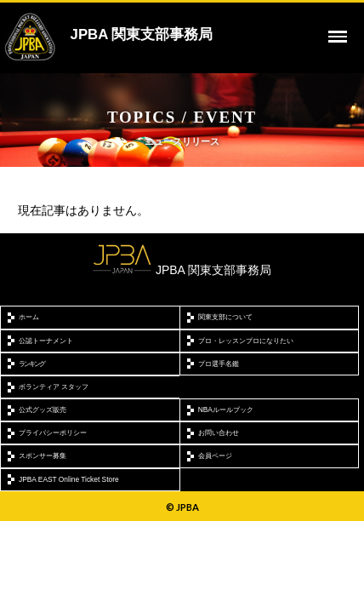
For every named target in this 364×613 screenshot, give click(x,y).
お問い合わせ (219, 433)
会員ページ (215, 455)
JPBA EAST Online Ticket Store (69, 479)
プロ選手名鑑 (219, 364)
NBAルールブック (226, 410)
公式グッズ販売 (43, 410)
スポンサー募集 (43, 455)
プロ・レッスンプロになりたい (246, 341)
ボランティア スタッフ (54, 387)
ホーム (29, 317)
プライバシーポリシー (53, 433)
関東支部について (225, 317)
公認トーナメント (46, 341)
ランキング (31, 364)
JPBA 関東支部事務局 (142, 34)
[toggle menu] (338, 37)
